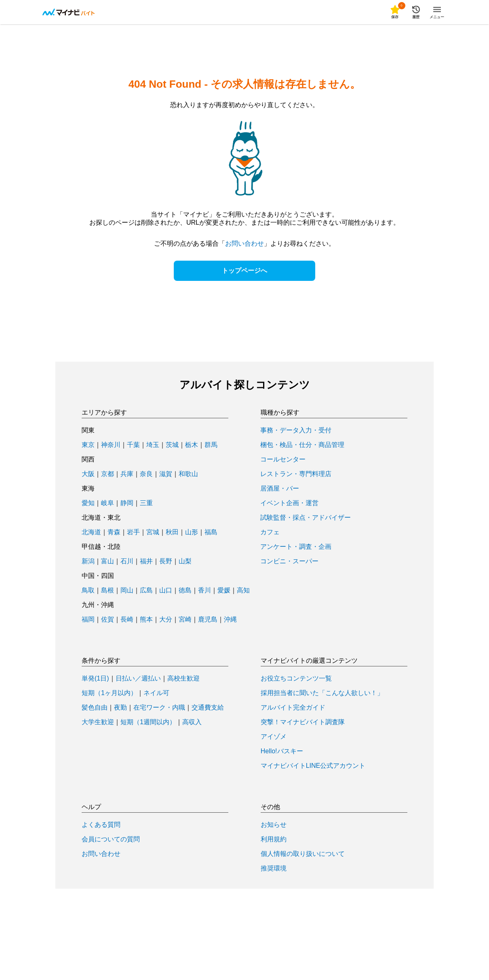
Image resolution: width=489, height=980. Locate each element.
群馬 (211, 445)
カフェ (270, 532)
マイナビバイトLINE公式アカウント (313, 766)
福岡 (88, 620)
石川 (127, 561)
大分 (166, 620)
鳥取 (88, 590)
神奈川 (111, 445)
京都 (107, 474)
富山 (107, 561)
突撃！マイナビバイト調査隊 (303, 722)
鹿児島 (208, 620)
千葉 (133, 445)
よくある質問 (101, 825)
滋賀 (166, 474)
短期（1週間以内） (148, 722)
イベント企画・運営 (289, 503)
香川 (204, 590)
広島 (146, 590)
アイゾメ (274, 737)
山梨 (185, 561)
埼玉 (153, 445)
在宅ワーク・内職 (159, 708)
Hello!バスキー (282, 751)
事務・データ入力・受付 (296, 430)
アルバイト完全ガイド (293, 708)
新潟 (88, 561)
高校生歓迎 (183, 679)
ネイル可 (156, 693)
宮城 (153, 532)
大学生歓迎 (98, 722)
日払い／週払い (138, 679)
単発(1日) (95, 679)
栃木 (192, 445)
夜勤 (120, 708)
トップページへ (244, 271)
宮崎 (185, 620)
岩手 (133, 532)
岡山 (127, 590)
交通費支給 (208, 708)
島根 (107, 590)
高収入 (192, 722)
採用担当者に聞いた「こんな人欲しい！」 (322, 693)
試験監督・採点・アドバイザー (306, 518)
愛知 (88, 503)
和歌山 (188, 474)
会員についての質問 (111, 839)
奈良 (146, 474)
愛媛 (224, 590)
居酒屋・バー (280, 489)
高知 (243, 590)
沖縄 (230, 620)
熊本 (146, 620)
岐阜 (107, 503)
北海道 (91, 532)
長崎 (127, 620)
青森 (114, 532)
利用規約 (274, 839)
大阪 (88, 474)
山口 (166, 590)
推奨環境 (274, 868)
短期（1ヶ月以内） (109, 693)
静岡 (127, 503)
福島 (211, 532)
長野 (166, 561)
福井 (146, 561)
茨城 (172, 445)
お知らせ (274, 825)
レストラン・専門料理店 (296, 474)
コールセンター (283, 459)
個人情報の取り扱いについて (303, 854)
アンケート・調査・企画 (296, 547)
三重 (146, 503)
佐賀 (107, 620)
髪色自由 (95, 708)
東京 (88, 445)
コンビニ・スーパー (289, 561)
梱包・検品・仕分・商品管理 (302, 445)
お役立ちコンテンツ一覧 (296, 679)
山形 (192, 532)
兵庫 (127, 474)
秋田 (172, 532)
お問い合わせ (244, 243)
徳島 (185, 590)
